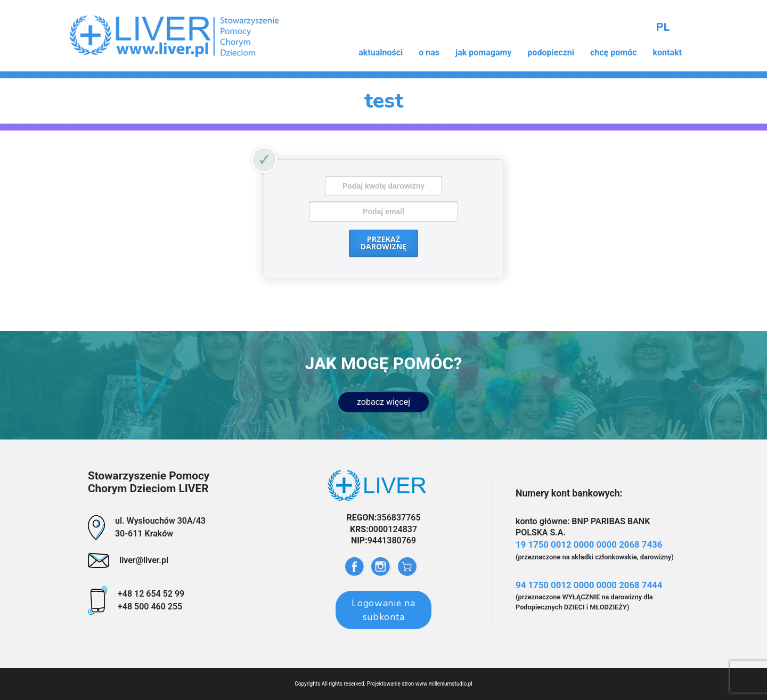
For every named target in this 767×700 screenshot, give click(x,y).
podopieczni (551, 52)
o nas (429, 52)
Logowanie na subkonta (383, 610)
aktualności (381, 52)
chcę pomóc (614, 52)
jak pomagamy (483, 52)
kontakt (667, 52)
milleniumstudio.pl (451, 684)
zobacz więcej (383, 402)
